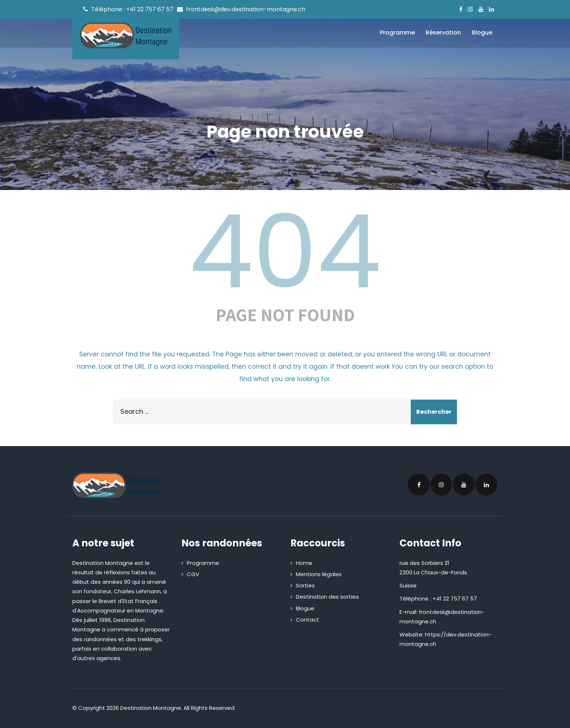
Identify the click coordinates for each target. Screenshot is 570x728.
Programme (397, 33)
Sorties (305, 585)
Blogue (482, 33)
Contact (308, 620)
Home (304, 563)
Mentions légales (319, 574)
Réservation (443, 33)
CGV (193, 574)
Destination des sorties (327, 597)
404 (285, 252)
